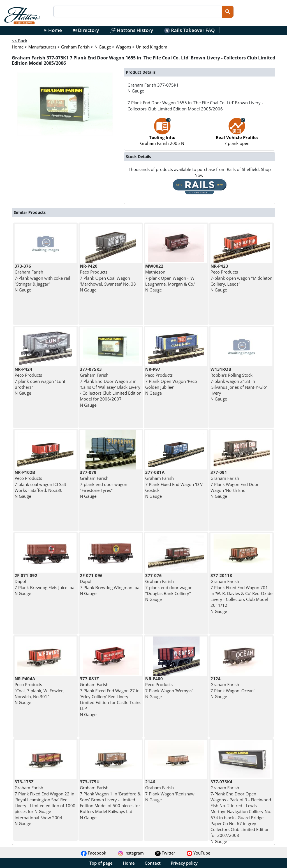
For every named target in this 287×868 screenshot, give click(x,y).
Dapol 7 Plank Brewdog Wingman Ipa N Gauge (110, 584)
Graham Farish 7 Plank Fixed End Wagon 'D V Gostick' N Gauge (174, 484)
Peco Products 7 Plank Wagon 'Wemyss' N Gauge (169, 688)
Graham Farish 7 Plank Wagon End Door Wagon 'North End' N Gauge (235, 484)
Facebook (94, 853)
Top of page (101, 863)
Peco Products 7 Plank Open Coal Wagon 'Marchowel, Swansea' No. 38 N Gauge (108, 278)
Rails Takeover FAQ (189, 30)
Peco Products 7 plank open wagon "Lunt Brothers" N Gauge (40, 381)
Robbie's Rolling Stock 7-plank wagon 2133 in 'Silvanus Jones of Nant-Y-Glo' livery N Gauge (239, 384)
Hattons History (132, 30)
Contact (153, 863)
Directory (86, 30)
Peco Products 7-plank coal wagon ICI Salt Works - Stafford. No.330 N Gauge (40, 484)
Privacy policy (184, 863)
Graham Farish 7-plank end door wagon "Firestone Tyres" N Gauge (104, 484)
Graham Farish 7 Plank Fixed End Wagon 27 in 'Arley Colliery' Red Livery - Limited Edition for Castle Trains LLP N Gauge (111, 696)
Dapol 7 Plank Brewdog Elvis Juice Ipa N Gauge (44, 584)
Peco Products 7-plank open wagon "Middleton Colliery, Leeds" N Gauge (241, 278)
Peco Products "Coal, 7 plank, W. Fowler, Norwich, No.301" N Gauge (39, 690)
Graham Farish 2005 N (162, 134)
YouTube (198, 853)
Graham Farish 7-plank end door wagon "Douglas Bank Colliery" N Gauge (169, 587)
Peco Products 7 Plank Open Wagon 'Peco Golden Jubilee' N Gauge (171, 381)
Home (53, 30)
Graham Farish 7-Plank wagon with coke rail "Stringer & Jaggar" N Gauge (42, 278)
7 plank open (237, 134)
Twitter (165, 853)
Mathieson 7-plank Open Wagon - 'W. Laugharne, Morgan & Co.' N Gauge (170, 278)
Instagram (131, 853)
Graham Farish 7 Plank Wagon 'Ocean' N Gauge (232, 688)
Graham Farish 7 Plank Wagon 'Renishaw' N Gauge (170, 791)
